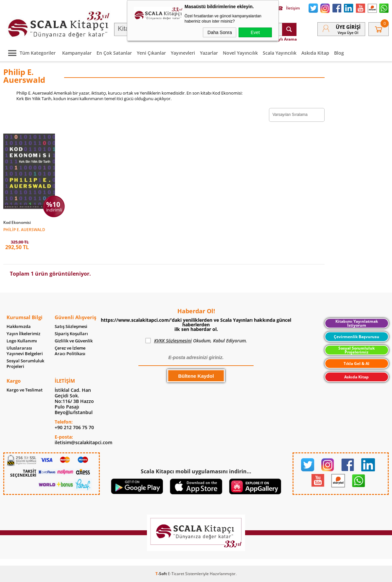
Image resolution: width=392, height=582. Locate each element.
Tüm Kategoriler (30, 53)
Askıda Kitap (315, 53)
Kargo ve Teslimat (25, 390)
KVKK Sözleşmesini (173, 341)
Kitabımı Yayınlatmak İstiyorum (357, 323)
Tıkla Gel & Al (356, 364)
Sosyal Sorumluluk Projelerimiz (356, 350)
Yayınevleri (183, 53)
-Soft (162, 574)
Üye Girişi (348, 27)
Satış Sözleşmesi (71, 327)
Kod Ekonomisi (17, 223)
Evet (255, 32)
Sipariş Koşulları (71, 334)
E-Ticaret (176, 574)
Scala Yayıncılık (280, 53)
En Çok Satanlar (114, 53)
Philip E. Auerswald (24, 229)
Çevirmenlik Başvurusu (356, 337)
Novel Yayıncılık (240, 53)
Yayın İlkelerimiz (23, 334)
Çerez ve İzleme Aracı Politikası (70, 351)
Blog (339, 53)
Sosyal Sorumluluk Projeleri (25, 364)
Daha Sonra (220, 32)
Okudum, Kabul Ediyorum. (196, 341)
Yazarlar (209, 53)
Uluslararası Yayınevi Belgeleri (25, 351)
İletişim (289, 8)
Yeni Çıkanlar (151, 53)
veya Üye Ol (348, 33)
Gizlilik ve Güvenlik (74, 341)
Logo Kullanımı (22, 341)
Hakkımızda (19, 327)
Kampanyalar (77, 53)
